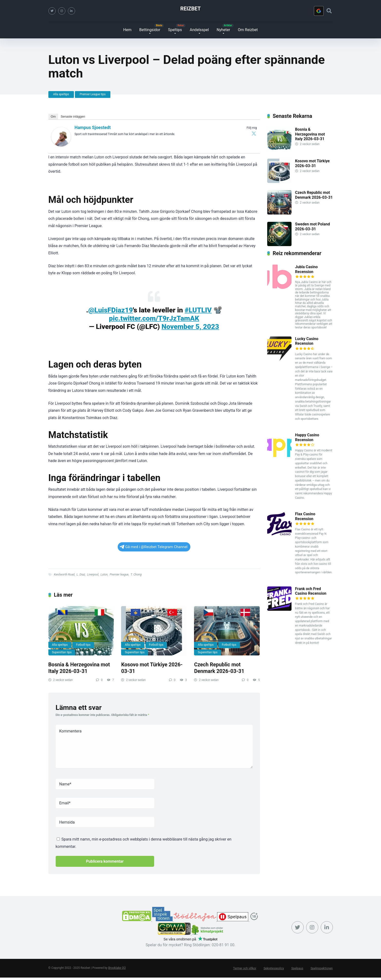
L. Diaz (81, 575)
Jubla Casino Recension (306, 269)
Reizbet (191, 9)
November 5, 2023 (190, 327)
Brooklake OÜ (117, 968)
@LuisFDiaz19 (111, 310)
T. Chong (136, 575)
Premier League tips (93, 94)
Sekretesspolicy (274, 968)
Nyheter (223, 30)
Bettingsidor (150, 30)
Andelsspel (199, 30)
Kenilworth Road (64, 575)
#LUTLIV (198, 310)
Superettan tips (62, 652)
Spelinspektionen (322, 968)
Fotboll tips (83, 645)
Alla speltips (61, 94)
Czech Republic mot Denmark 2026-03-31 (219, 668)
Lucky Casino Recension (307, 341)
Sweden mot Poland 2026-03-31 (313, 226)
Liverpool (93, 575)
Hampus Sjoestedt (93, 127)
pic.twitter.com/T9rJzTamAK (154, 318)
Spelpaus (297, 968)
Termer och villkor (245, 968)
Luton (104, 575)
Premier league (119, 575)
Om (53, 116)
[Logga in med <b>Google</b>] (319, 11)
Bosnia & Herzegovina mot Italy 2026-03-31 (79, 668)
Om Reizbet (248, 30)
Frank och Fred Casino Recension (311, 591)
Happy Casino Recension (307, 437)
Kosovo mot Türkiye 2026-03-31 (313, 163)
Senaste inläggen (73, 116)
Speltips (175, 30)
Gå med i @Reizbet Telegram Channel (154, 547)
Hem (127, 30)
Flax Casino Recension (305, 516)
